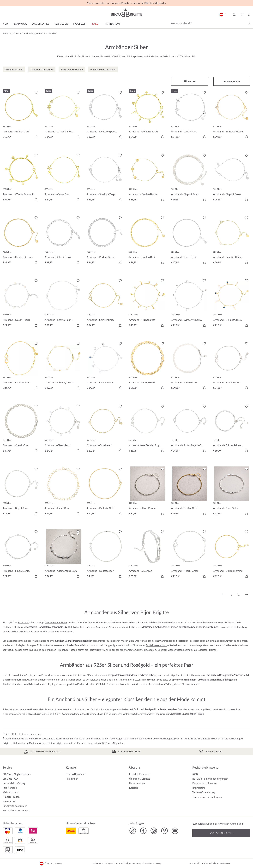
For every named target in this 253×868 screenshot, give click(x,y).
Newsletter (9, 801)
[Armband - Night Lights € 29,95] (148, 303)
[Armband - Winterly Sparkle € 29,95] (190, 303)
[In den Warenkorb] (36, 137)
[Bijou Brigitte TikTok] (133, 831)
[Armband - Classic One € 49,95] (21, 429)
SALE (95, 24)
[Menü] (190, 81)
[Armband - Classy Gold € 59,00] (148, 366)
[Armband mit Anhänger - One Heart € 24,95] (190, 429)
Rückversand (10, 788)
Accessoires (41, 24)
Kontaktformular (75, 774)
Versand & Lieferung (14, 783)
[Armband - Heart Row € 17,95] (63, 492)
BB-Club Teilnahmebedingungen (210, 779)
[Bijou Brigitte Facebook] (143, 831)
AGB (195, 774)
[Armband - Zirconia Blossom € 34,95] (63, 115)
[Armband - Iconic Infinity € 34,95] (21, 366)
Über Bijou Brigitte (140, 779)
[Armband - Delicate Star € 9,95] (105, 555)
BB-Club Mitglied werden (17, 774)
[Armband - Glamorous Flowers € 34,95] (63, 555)
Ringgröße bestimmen (15, 806)
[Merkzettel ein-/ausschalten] (36, 92)
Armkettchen (83, 627)
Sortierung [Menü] (232, 81)
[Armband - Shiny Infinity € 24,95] (105, 303)
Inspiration (112, 24)
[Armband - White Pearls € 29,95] (190, 366)
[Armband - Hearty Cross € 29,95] (190, 555)
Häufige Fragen (11, 797)
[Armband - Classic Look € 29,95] (63, 241)
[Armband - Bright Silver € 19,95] (21, 492)
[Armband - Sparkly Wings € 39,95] (105, 178)
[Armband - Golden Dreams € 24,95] (21, 241)
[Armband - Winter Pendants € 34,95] (21, 178)
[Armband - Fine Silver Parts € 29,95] (21, 555)
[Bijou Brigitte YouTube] (175, 831)
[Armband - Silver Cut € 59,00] (148, 555)
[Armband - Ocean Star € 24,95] (63, 178)
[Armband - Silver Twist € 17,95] (190, 241)
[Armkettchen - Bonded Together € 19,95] (148, 429)
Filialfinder (72, 779)
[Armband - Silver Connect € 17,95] (148, 492)
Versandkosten (135, 863)
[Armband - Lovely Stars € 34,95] (190, 115)
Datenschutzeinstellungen (207, 797)
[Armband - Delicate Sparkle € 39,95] (105, 115)
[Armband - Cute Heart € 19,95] (105, 429)
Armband (23, 622)
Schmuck (20, 24)
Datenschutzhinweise (204, 783)
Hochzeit (80, 24)
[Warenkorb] (249, 14)
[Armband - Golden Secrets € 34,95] (148, 115)
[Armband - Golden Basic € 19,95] (148, 241)
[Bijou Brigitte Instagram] (154, 831)
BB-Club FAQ (10, 779)
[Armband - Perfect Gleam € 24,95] (105, 241)
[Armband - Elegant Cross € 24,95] (232, 178)
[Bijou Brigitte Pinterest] (164, 831)
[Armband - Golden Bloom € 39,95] (148, 178)
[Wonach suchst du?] (210, 23)
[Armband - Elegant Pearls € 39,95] (190, 178)
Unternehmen (137, 783)
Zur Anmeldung (221, 833)
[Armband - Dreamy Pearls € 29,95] (63, 366)
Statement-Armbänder (109, 627)
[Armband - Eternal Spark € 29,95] (63, 303)
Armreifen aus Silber (56, 622)
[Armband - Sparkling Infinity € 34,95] (232, 366)
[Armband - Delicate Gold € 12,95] (105, 492)
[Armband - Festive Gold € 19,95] (190, 492)
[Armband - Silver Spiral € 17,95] (232, 492)
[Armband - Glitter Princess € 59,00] (232, 429)
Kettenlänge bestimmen (16, 810)
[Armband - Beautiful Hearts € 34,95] (232, 241)
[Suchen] (249, 23)
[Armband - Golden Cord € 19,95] (21, 115)
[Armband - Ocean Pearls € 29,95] (21, 303)
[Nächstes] (247, 595)
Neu (5, 24)
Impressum (199, 788)
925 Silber (61, 24)
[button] (234, 14)
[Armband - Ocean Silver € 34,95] (105, 366)
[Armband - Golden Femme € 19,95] (232, 555)
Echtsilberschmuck (156, 645)
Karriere (134, 788)
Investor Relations (139, 774)
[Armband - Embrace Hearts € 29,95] (232, 115)
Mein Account (10, 792)
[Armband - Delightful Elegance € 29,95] (232, 303)
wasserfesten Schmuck (180, 650)
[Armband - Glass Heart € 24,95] (63, 429)
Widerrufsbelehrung (204, 792)
